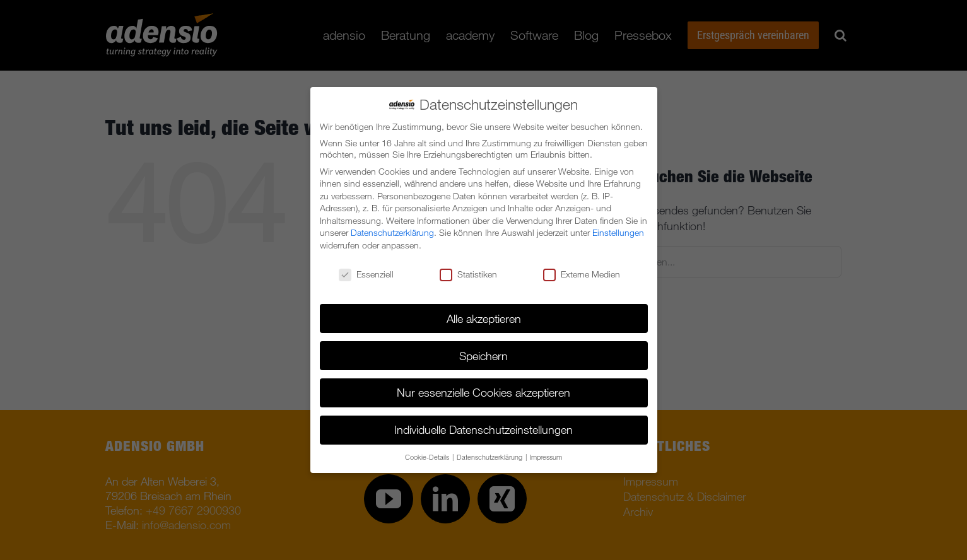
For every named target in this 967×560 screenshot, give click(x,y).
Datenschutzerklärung (392, 233)
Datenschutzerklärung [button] (490, 457)
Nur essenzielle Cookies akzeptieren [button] (483, 392)
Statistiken (468, 274)
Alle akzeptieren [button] (484, 318)
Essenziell (366, 274)
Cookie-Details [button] (428, 457)
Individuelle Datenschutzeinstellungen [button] (483, 429)
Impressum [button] (546, 457)
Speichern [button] (483, 356)
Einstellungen (618, 233)
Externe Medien (582, 274)
